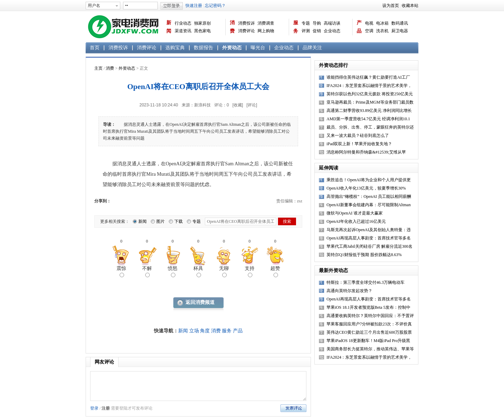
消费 (232, 27)
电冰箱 (382, 23)
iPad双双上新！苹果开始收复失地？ (359, 144)
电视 (369, 23)
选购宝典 (175, 48)
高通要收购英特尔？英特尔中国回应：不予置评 (370, 316)
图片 (160, 221)
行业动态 (183, 23)
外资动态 (232, 48)
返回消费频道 (200, 302)
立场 (194, 331)
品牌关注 (312, 48)
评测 (306, 31)
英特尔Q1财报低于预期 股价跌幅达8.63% (364, 255)
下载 (179, 221)
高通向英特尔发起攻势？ (349, 291)
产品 (359, 27)
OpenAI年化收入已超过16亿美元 (356, 221)
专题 (306, 23)
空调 (369, 31)
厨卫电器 (400, 31)
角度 (205, 331)
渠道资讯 (183, 31)
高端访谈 (332, 23)
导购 (317, 23)
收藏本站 (410, 6)
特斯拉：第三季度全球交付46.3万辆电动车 (366, 282)
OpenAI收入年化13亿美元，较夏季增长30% (366, 188)
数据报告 (203, 48)
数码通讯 (400, 23)
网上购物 (266, 31)
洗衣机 (382, 31)
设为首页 (391, 6)
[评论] (252, 105)
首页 (95, 48)
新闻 (169, 27)
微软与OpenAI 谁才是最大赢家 (355, 213)
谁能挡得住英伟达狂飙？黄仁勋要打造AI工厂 (368, 77)
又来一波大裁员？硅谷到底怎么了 (358, 135)
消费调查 (266, 23)
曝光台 (258, 48)
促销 (317, 31)
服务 (296, 27)
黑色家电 (202, 31)
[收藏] (238, 105)
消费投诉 (246, 23)
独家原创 (202, 23)
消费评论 (246, 31)
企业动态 (332, 31)
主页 (98, 68)
